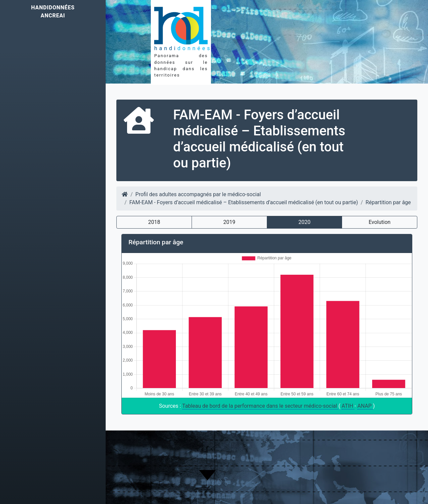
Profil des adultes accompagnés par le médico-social (198, 194)
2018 (154, 222)
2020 (304, 222)
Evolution (379, 222)
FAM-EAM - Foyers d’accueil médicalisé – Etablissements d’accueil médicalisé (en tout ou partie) (244, 202)
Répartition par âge (388, 202)
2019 (229, 222)
